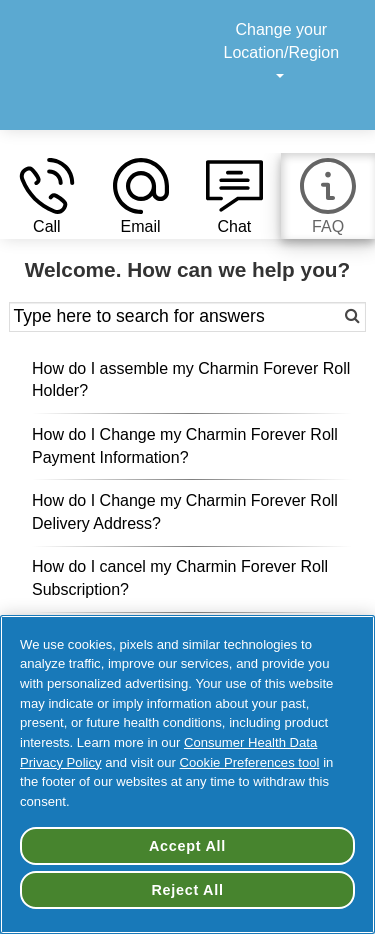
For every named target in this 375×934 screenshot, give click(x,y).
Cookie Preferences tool (250, 762)
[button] (47, 198)
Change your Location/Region (282, 52)
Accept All (187, 846)
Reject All (187, 890)
